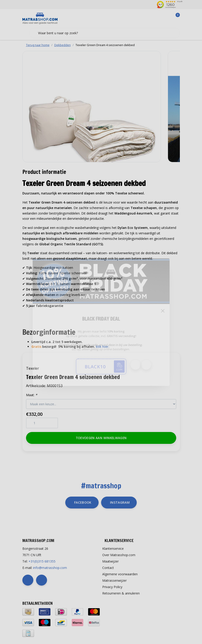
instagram (120, 502)
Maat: (32, 395)
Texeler (33, 368)
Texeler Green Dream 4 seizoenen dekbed (105, 45)
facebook (83, 502)
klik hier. (103, 347)
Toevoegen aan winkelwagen (101, 438)
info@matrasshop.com (50, 568)
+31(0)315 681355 (42, 561)
